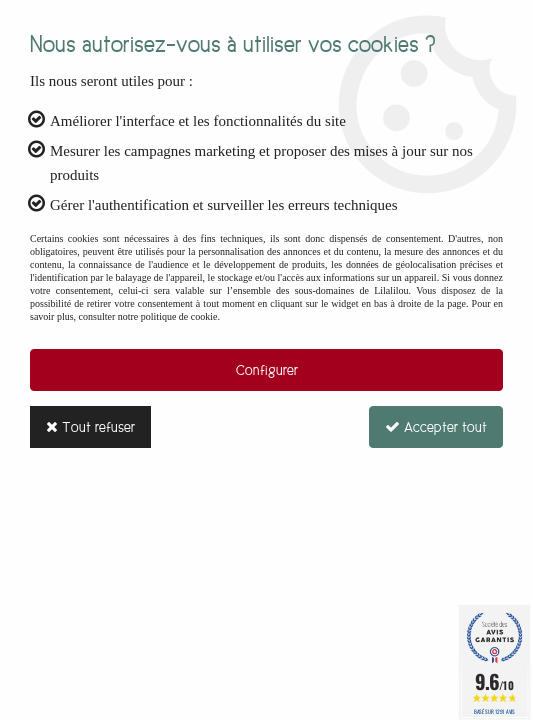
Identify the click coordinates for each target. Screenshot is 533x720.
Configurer (267, 370)
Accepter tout (436, 427)
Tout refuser (90, 427)
